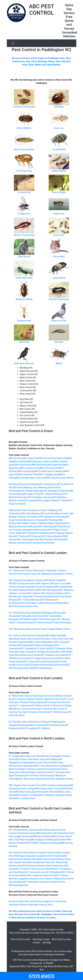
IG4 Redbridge (55, 722)
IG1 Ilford (13, 722)
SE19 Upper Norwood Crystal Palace (47, 658)
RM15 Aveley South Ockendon (49, 471)
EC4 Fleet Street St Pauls (61, 574)
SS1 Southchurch (48, 484)
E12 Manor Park (40, 706)
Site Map (47, 943)
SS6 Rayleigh (50, 491)
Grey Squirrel (24, 256)
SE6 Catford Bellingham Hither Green (48, 642)
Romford (13, 901)
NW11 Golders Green (25, 798)
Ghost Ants (59, 235)
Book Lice (59, 128)
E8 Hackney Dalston (35, 702)
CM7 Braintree (51, 520)
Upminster (14, 905)
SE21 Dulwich (30, 662)
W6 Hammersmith (37, 616)
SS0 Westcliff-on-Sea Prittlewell (24, 484)
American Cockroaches (24, 107)
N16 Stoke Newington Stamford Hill (33, 772)
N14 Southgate (50, 769)
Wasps (59, 363)
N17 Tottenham (58, 772)
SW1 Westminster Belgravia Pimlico (26, 580)
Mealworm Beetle (24, 299)
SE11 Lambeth (27, 649)
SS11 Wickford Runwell (51, 494)
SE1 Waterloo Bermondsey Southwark (27, 636)
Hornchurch (60, 901)
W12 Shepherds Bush (23, 623)
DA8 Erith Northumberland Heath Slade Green (42, 866)
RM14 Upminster (26, 471)
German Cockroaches (24, 235)
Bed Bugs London (41, 939)
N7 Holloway (24, 763)
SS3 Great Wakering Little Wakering (30, 487)
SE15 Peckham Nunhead (43, 652)
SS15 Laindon (30, 500)
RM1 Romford (16, 458)
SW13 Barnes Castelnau (53, 593)
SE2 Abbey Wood (54, 636)
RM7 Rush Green (23, 465)
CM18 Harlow (34, 536)
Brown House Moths (24, 149)
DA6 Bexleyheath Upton (40, 862)
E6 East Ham (58, 699)
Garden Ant (59, 214)
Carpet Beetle (59, 149)
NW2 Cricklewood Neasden (55, 785)
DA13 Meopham (53, 872)
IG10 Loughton (30, 728)
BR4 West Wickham (42, 836)
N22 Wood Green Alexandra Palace (56, 779)
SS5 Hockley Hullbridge (32, 491)
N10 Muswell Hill (27, 766)
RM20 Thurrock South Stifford (59, 478)
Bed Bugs (59, 107)
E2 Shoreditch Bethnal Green (55, 696)
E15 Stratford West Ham (51, 709)
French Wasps (59, 192)
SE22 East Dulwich (46, 662)
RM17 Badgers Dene (49, 474)
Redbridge (33, 905)
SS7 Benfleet (63, 491)
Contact (36, 943)
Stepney (43, 905)
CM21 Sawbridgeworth (27, 540)
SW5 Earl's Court (58, 584)
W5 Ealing (23, 616)
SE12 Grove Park (42, 649)
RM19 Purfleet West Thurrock (30, 478)
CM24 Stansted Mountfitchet (40, 543)
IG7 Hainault (38, 725)
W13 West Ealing (42, 623)
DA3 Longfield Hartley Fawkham (47, 856)
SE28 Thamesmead (42, 668)
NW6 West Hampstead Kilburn (29, 792)
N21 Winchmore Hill (29, 779)
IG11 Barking (44, 728)
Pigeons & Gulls (59, 321)
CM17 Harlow (20, 536)
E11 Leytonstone (24, 706)
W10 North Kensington (46, 619)
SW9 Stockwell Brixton (25, 590)
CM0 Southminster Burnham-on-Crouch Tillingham (33, 510)
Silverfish (59, 342)
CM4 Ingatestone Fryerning (51, 517)
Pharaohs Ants (24, 321)
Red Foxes (24, 342)
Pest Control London (21, 939)
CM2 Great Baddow (30, 513)
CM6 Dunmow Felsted (33, 520)
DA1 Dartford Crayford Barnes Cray (26, 853)
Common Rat (24, 192)
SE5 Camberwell (22, 642)
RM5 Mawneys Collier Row (40, 461)
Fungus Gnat (24, 214)
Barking (23, 905)
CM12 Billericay (45, 526)
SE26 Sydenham (57, 665)
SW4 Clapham (43, 584)
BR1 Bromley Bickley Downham (24, 830)
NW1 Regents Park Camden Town (25, 785)
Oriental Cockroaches (59, 299)
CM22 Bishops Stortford (50, 540)
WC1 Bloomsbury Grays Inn (22, 629)
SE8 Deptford (24, 645)
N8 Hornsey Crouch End (42, 763)
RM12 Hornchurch (49, 468)
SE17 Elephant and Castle (53, 655)
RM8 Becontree (39, 465)
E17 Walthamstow (58, 712)
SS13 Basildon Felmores (40, 497)
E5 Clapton (46, 699)
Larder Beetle (59, 278)
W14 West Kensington (61, 623)
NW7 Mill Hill (50, 792)
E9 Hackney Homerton (56, 702)
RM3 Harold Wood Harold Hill (53, 458)
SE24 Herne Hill (20, 665)
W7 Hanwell (52, 616)
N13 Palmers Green (33, 769)
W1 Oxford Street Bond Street (23, 613)
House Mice (59, 256)
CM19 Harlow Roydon (51, 536)
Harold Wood (36, 901)
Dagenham (23, 885)
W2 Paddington (45, 613)
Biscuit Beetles (24, 128)
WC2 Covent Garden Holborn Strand (53, 629)
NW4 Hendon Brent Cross (47, 789)
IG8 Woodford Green (55, 725)
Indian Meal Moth (24, 278)
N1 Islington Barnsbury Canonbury (25, 756)
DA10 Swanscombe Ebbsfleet (40, 869)
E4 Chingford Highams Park (27, 699)
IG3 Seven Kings (40, 722)
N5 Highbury (53, 759)
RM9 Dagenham (55, 465)
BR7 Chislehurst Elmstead (47, 843)
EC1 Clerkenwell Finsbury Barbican (26, 571)
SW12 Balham (34, 593)
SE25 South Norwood (38, 665)
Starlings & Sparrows (24, 363)
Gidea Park (24, 901)
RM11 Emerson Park (30, 468)
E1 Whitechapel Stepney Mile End (25, 696)
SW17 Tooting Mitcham (28, 600)
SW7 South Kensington (42, 587)
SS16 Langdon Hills (46, 500)
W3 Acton (58, 613)
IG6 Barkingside (24, 725)
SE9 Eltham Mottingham (42, 645)
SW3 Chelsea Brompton (24, 584)
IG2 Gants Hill (25, 722)
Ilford (50, 905)
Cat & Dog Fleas (24, 171)
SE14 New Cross (23, 652)
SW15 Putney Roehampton (42, 597)
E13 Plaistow (54, 706)
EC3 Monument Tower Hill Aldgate (32, 574)
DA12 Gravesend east (35, 872)
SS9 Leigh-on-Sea (31, 494)
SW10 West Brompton (47, 590)
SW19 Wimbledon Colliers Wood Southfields (41, 603)
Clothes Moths (59, 171)
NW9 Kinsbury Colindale (27, 795)
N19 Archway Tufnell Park (38, 776)
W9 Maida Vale (27, 619)
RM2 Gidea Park (30, 458)
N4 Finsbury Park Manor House (31, 759)
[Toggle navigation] (13, 43)
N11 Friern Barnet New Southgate (52, 766)
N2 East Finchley (50, 756)
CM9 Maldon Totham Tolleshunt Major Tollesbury (40, 523)
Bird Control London (62, 939)
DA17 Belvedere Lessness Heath (39, 882)
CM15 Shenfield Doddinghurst (36, 533)
